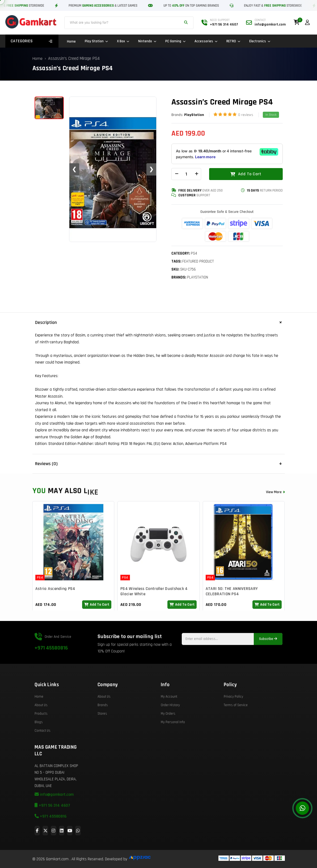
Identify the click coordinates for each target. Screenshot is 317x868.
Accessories (206, 41)
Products (41, 731)
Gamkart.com (57, 859)
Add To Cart (246, 175)
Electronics (260, 41)
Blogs (39, 740)
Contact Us (43, 748)
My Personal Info (173, 740)
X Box (123, 41)
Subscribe (268, 657)
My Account (169, 714)
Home (71, 41)
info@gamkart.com (54, 812)
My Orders (168, 731)
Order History (170, 723)
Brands (103, 723)
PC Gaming (175, 41)
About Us (41, 723)
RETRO (233, 41)
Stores (102, 731)
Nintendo (147, 41)
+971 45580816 (51, 666)
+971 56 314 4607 (52, 823)
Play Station (96, 41)
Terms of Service (236, 723)
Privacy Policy (233, 714)
